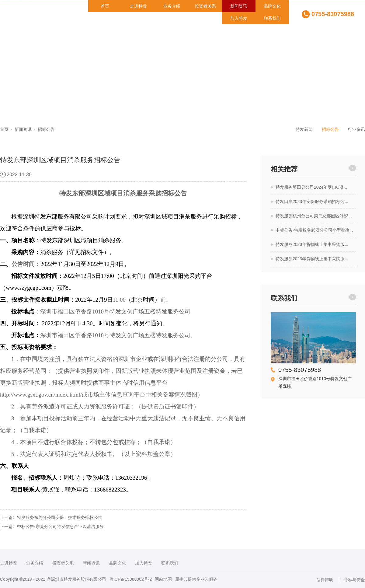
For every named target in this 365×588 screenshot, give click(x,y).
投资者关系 (205, 6)
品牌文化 (272, 6)
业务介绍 (172, 6)
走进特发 (138, 6)
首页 (105, 6)
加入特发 (239, 18)
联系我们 (272, 18)
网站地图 (163, 579)
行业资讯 (356, 129)
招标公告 (46, 129)
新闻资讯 (239, 6)
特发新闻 (304, 129)
